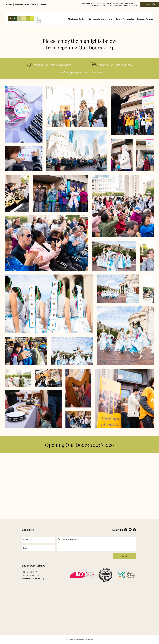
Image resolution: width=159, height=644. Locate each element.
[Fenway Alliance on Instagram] (134, 530)
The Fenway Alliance (33, 565)
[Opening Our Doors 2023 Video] (116, 65)
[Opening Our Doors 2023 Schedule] (57, 65)
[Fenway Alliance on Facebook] (126, 530)
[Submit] (124, 556)
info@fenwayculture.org (33, 579)
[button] (9, 3)
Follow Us (117, 530)
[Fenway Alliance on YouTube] (130, 530)
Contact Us (28, 530)
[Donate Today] (150, 4)
